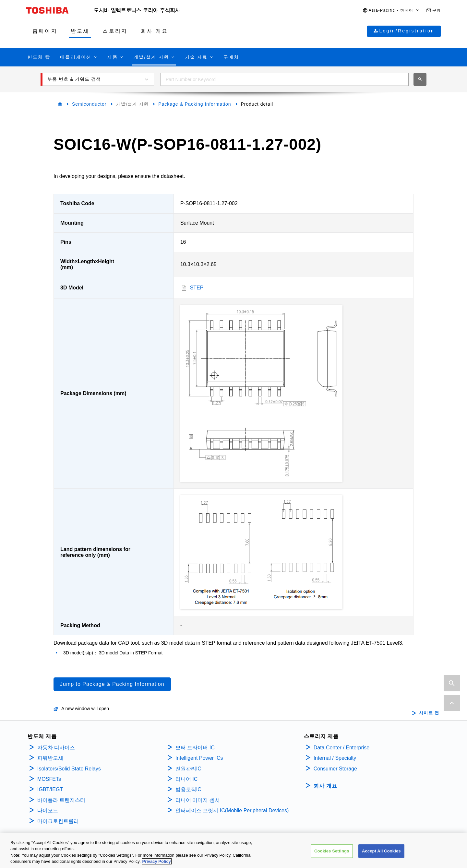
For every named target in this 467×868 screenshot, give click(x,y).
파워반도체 (50, 758)
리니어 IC (186, 779)
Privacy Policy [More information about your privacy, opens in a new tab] (157, 862)
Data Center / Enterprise (342, 748)
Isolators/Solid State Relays (69, 769)
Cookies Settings (332, 852)
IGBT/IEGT (50, 789)
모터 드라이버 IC (195, 748)
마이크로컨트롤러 (58, 821)
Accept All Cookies (381, 852)
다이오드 (48, 810)
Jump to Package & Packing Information (112, 684)
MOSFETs (49, 779)
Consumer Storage (335, 769)
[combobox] (285, 79)
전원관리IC (188, 769)
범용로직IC (188, 789)
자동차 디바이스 (56, 748)
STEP (197, 288)
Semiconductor (89, 104)
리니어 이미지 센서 (198, 800)
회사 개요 (325, 786)
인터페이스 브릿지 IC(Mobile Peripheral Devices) (232, 810)
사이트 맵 (429, 713)
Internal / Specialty (335, 758)
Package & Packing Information (195, 104)
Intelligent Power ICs (199, 758)
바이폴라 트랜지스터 (61, 800)
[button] (391, 11)
